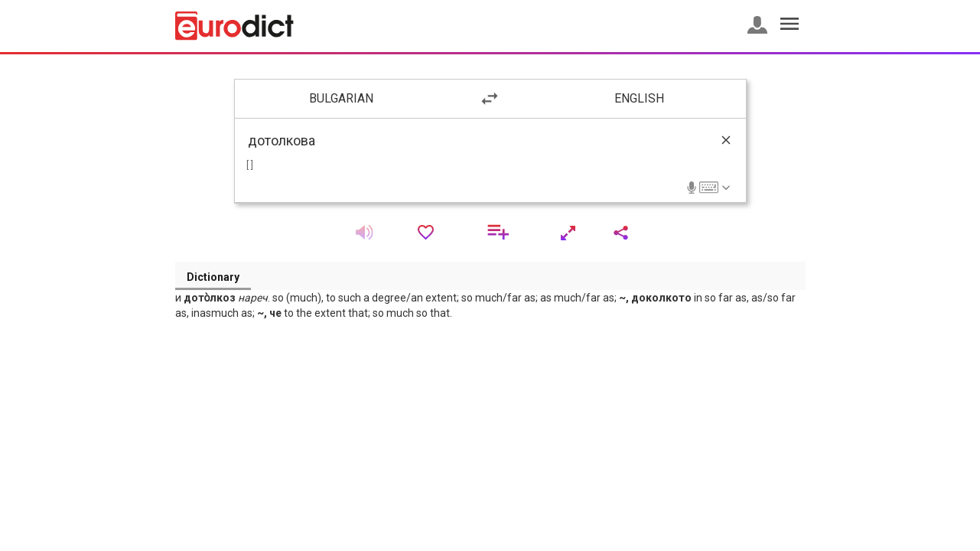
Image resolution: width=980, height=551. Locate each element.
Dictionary (213, 277)
